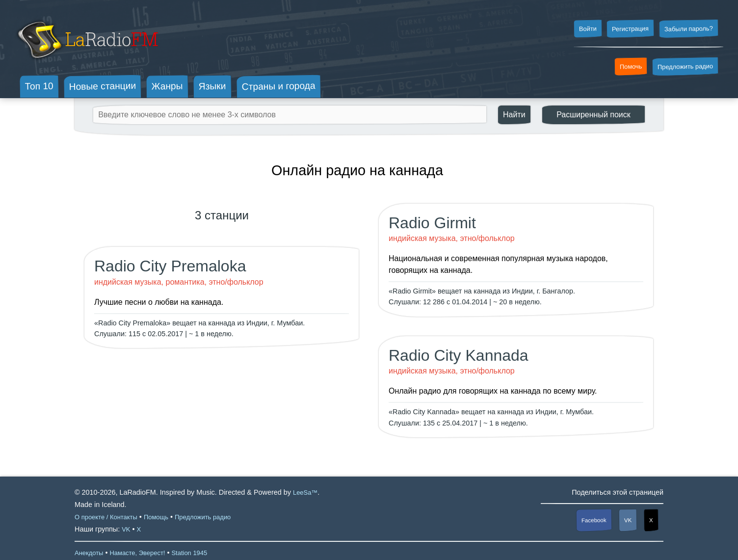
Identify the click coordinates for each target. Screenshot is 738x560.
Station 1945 (189, 553)
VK (628, 520)
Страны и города (278, 86)
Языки (212, 86)
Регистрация (630, 28)
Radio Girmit (432, 223)
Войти (587, 29)
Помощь (156, 517)
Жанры (167, 86)
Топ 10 (39, 86)
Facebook (594, 520)
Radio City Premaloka (170, 266)
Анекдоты (89, 553)
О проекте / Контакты (106, 517)
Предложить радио (685, 67)
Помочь (631, 67)
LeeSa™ (305, 493)
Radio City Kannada (459, 355)
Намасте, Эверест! (137, 553)
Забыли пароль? (689, 29)
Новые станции (102, 86)
